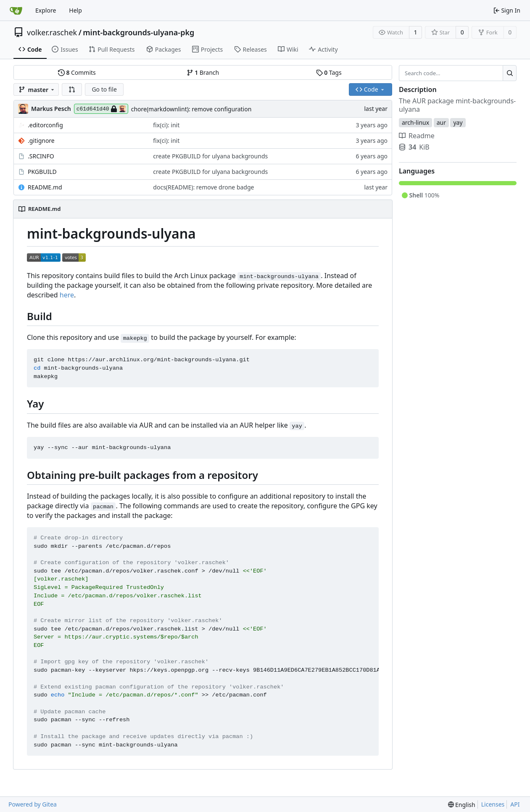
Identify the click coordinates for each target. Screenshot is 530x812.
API (515, 804)
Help (75, 10)
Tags (329, 72)
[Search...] (510, 73)
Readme (417, 136)
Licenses (493, 804)
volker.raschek (52, 32)
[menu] (462, 805)
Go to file (104, 89)
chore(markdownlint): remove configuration (191, 109)
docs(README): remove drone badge (203, 187)
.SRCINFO (41, 156)
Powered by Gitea (33, 804)
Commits (77, 72)
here (67, 295)
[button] (72, 89)
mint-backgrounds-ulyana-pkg (138, 32)
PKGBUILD (42, 172)
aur (441, 122)
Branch (203, 72)
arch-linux (415, 122)
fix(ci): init (166, 125)
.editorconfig (45, 125)
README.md (45, 187)
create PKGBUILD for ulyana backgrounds (210, 156)
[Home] (16, 11)
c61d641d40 (101, 109)
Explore (46, 10)
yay (458, 122)
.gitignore (41, 141)
